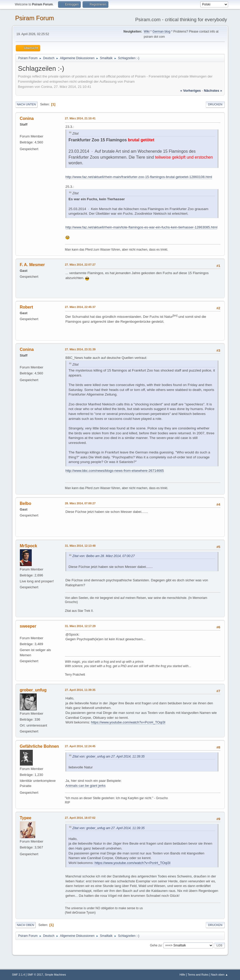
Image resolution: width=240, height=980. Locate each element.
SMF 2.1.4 (19, 975)
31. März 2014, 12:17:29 (80, 626)
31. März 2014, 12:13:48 (80, 546)
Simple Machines (55, 975)
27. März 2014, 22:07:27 (80, 265)
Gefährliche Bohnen (39, 746)
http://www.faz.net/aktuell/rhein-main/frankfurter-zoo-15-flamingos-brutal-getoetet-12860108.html (139, 177)
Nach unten (26, 104)
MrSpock (29, 546)
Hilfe (182, 975)
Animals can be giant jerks (86, 786)
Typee (26, 818)
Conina (27, 118)
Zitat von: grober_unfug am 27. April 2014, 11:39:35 (109, 757)
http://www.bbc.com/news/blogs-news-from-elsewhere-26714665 (115, 471)
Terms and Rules (198, 975)
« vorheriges (190, 91)
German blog (161, 32)
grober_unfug (33, 690)
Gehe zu (156, 945)
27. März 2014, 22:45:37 (80, 307)
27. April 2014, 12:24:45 (80, 746)
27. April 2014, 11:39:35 (80, 690)
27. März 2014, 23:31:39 (80, 349)
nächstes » (213, 91)
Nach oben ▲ (220, 975)
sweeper (28, 626)
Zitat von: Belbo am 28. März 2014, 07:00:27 (104, 556)
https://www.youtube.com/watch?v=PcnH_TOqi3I (128, 722)
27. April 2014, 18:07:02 (80, 818)
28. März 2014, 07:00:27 (80, 503)
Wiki (147, 32)
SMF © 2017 (35, 975)
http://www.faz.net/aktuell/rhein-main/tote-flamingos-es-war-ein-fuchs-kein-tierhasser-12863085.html (142, 227)
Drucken (215, 104)
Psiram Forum (35, 18)
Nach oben (26, 925)
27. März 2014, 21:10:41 (80, 118)
